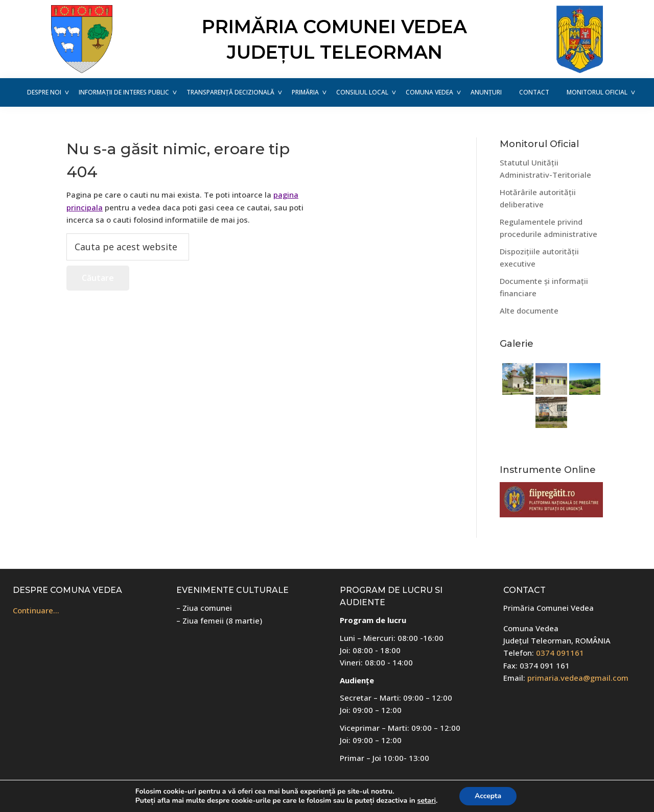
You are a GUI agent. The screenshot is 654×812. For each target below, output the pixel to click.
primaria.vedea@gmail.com (578, 678)
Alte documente (529, 311)
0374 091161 (560, 653)
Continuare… (36, 610)
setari (427, 801)
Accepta (488, 796)
